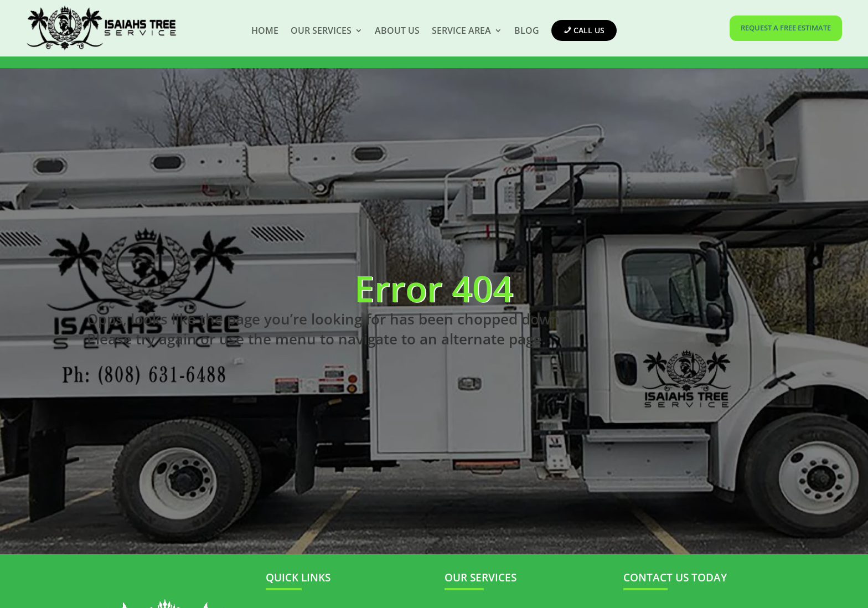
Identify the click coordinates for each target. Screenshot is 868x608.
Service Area (461, 30)
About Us (397, 30)
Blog (527, 30)
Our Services (321, 30)
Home (265, 30)
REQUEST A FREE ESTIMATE (786, 28)
